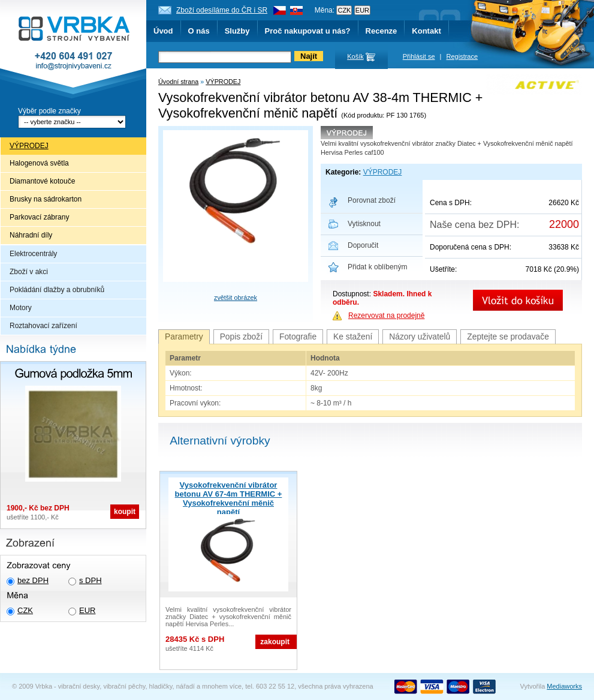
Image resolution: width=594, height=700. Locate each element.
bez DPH (33, 580)
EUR (87, 610)
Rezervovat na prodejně (386, 316)
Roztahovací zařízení (43, 326)
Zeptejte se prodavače (508, 337)
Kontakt (426, 31)
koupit (125, 512)
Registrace (462, 56)
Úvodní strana (178, 82)
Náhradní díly (31, 235)
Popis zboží (241, 337)
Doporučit (363, 245)
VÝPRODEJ (29, 146)
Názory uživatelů (420, 337)
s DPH (91, 580)
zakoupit (275, 642)
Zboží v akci (29, 272)
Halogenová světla (39, 163)
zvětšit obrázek (236, 298)
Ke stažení (353, 337)
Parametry (184, 337)
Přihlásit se (419, 56)
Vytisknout (364, 224)
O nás (199, 31)
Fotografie (298, 337)
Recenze (382, 31)
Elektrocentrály (33, 254)
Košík (355, 56)
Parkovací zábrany (39, 217)
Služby (237, 31)
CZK (25, 610)
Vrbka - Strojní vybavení (73, 50)
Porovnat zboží (372, 200)
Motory (21, 308)
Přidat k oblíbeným (377, 267)
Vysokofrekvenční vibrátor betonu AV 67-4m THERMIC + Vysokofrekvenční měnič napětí (229, 498)
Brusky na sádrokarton (46, 199)
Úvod (163, 31)
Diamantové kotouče (42, 181)
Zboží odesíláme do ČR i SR (222, 10)
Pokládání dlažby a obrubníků (57, 290)
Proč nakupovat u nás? (308, 31)
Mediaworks (564, 686)
